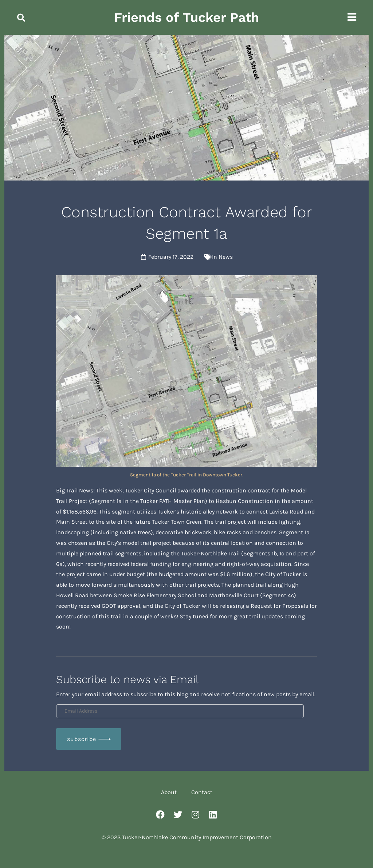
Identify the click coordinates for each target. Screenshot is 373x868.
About (169, 792)
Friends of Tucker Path (186, 17)
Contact (202, 792)
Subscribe (82, 739)
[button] (21, 18)
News (226, 257)
